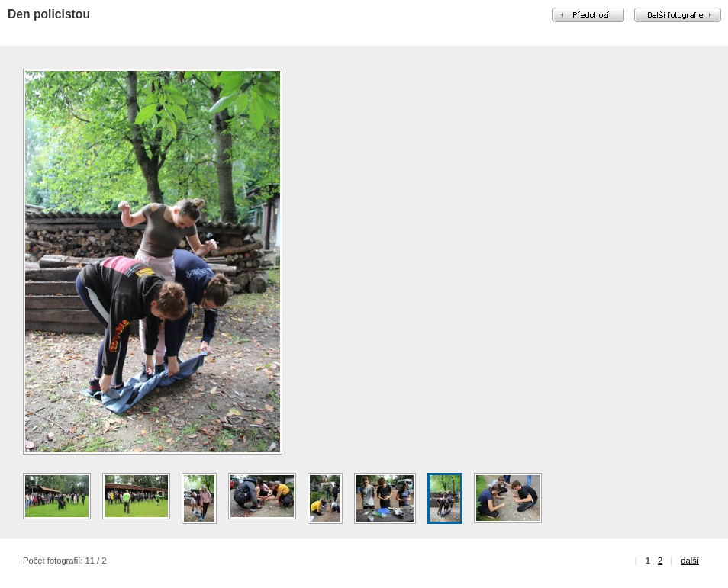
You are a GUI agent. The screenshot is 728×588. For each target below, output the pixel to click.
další (690, 561)
